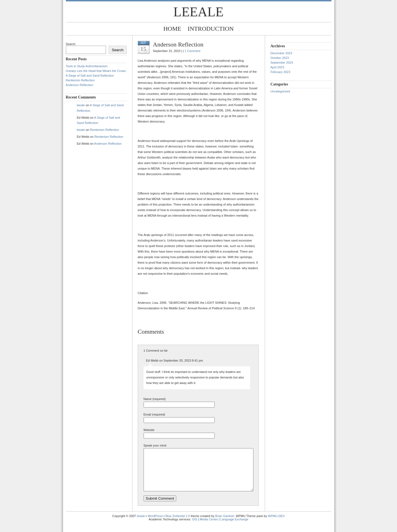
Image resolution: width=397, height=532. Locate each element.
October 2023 (280, 58)
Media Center (209, 528)
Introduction (211, 29)
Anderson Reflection (80, 85)
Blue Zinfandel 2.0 (178, 524)
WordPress (155, 524)
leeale (198, 12)
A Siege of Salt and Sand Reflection (90, 76)
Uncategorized (280, 91)
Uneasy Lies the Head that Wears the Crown (96, 71)
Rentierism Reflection (80, 80)
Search (71, 44)
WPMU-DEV (276, 524)
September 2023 (282, 63)
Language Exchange (234, 528)
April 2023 (277, 67)
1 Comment (192, 51)
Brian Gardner (225, 524)
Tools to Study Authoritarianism (87, 66)
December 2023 (281, 53)
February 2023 (281, 72)
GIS (195, 528)
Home (172, 29)
